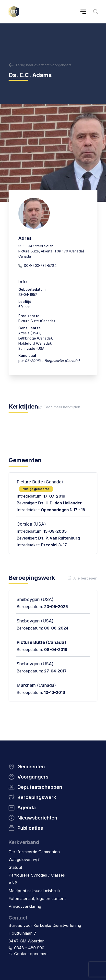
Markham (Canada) (36, 685)
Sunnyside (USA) (32, 348)
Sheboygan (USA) (35, 599)
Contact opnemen (31, 954)
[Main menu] (83, 12)
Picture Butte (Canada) (41, 642)
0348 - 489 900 (29, 948)
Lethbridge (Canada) (35, 338)
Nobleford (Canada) (35, 343)
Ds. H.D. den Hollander (60, 503)
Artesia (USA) (29, 333)
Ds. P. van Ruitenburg (59, 538)
